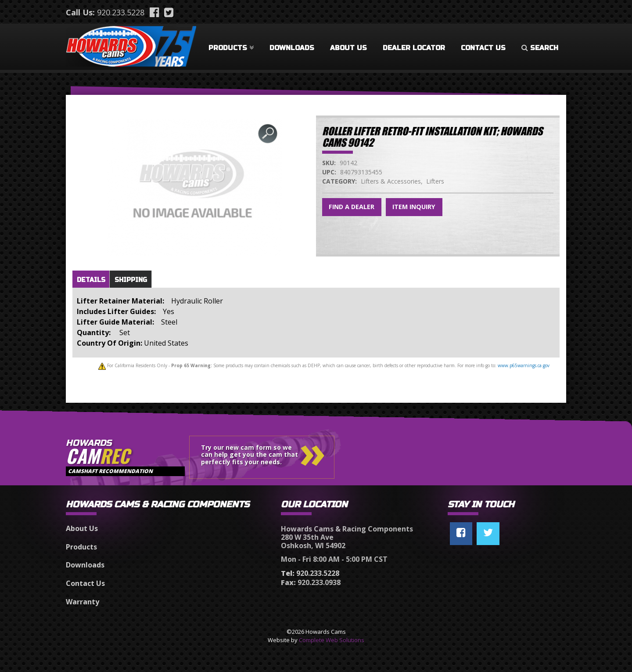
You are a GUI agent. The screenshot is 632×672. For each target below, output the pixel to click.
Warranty (83, 602)
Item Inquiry (414, 207)
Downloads (292, 48)
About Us (348, 48)
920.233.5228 (121, 12)
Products (231, 48)
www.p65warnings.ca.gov (524, 365)
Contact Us (483, 48)
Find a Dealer (352, 207)
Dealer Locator (414, 48)
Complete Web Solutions (332, 640)
